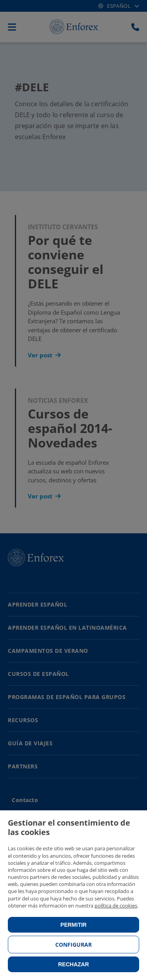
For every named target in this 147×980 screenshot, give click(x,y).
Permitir (73, 925)
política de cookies (116, 906)
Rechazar (73, 964)
